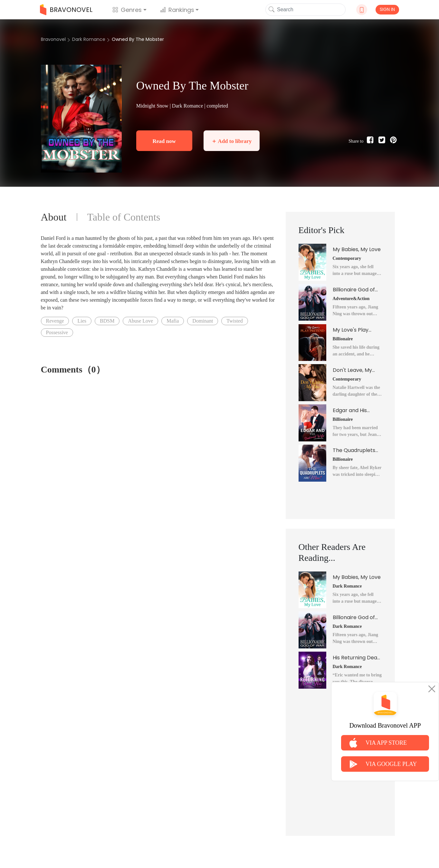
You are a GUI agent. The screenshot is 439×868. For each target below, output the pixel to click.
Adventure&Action (351, 299)
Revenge (55, 321)
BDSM (107, 321)
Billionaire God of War (354, 290)
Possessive (57, 332)
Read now (164, 141)
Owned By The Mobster (138, 39)
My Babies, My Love (357, 249)
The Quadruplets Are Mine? (354, 450)
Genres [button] (127, 10)
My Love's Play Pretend (351, 330)
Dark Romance (89, 39)
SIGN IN (387, 9)
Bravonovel (53, 39)
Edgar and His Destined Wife (350, 410)
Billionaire (343, 339)
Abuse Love (140, 321)
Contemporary (347, 258)
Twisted (234, 321)
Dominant (203, 321)
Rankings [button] (177, 10)
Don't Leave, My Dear (352, 370)
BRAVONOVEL (66, 10)
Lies (82, 321)
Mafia (173, 321)
